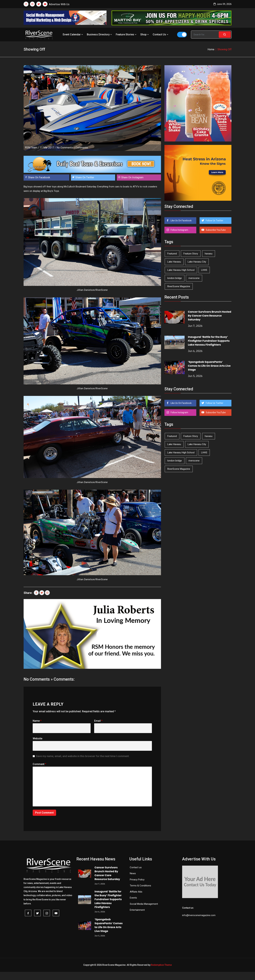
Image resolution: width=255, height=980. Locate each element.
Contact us (136, 867)
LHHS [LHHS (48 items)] (204, 270)
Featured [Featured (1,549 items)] (172, 254)
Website (37, 738)
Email (98, 721)
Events (133, 898)
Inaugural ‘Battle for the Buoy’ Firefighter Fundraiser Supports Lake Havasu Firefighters (209, 341)
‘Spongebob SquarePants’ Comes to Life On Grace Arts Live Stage (209, 366)
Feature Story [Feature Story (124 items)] (191, 254)
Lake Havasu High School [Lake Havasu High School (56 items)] (181, 270)
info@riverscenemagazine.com (199, 915)
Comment (39, 764)
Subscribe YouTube (215, 230)
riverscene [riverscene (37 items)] (194, 278)
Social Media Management (144, 904)
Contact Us (161, 34)
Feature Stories (126, 34)
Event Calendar (73, 34)
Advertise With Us (59, 4)
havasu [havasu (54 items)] (209, 254)
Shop (145, 34)
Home (211, 49)
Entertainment (137, 910)
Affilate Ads (136, 892)
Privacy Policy (137, 880)
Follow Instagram (179, 230)
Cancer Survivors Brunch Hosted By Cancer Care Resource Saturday (210, 316)
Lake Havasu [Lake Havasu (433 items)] (174, 262)
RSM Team (31, 148)
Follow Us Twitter (214, 220)
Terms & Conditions (140, 886)
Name (37, 721)
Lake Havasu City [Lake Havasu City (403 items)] (197, 262)
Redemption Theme (161, 965)
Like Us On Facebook (181, 220)
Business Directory (100, 34)
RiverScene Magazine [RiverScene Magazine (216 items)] (179, 286)
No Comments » (66, 148)
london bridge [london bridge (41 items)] (175, 278)
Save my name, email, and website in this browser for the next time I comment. (83, 756)
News (133, 873)
